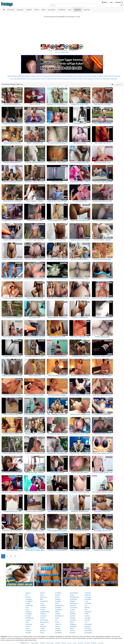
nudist (42, 624)
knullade (28, 633)
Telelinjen (14, 76)
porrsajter (88, 618)
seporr (57, 626)
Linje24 (9, 76)
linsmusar (43, 626)
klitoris (72, 628)
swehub (28, 620)
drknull (42, 593)
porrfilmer (58, 593)
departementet (45, 612)
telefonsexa (74, 603)
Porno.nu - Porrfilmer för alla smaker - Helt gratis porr (62, 50)
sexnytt (43, 610)
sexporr (72, 612)
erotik (72, 595)
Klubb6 (106, 76)
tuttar (27, 622)
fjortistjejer (73, 626)
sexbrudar (43, 616)
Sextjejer (94, 76)
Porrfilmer (80, 79)
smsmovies (74, 608)
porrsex (72, 631)
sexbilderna (44, 601)
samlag (58, 628)
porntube (88, 626)
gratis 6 (28, 593)
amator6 (28, 616)
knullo (87, 614)
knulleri (28, 603)
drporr (28, 628)
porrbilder (88, 628)
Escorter (43, 79)
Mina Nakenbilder (68, 76)
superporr (73, 605)
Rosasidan (100, 76)
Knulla (85, 79)
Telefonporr (59, 76)
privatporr (58, 631)
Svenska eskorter (87, 76)
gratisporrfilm (59, 605)
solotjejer (43, 608)
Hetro (105, 2)
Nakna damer (98, 79)
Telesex (34, 76)
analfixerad (73, 599)
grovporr (43, 631)
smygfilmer (59, 610)
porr (27, 595)
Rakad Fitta (67, 79)
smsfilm (72, 610)
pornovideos (89, 631)
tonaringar (29, 624)
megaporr (73, 624)
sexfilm (43, 628)
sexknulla (88, 593)
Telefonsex (28, 76)
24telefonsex (30, 618)
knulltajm (58, 601)
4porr (42, 595)
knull (27, 608)
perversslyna (44, 622)
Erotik (55, 79)
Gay (111, 2)
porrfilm (58, 595)
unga (42, 603)
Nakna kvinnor (26, 79)
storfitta (43, 605)
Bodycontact (117, 76)
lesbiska (58, 599)
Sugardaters (91, 79)
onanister (73, 620)
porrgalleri (88, 599)
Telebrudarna (21, 76)
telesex (28, 626)
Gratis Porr (60, 79)
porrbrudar (88, 603)
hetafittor (28, 612)
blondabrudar (74, 597)
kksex (57, 603)
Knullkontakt (49, 79)
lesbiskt (87, 608)
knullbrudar (29, 605)
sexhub (87, 616)
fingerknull (88, 612)
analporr (43, 614)
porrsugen (88, 597)
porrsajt (87, 620)
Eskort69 (19, 79)
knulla (42, 633)
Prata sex (39, 76)
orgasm (43, 618)
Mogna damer (106, 79)
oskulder (73, 618)
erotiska (58, 614)
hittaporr (73, 601)
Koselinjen (45, 76)
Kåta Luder (14, 79)
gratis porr (44, 597)
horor (86, 601)
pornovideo (88, 633)
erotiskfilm (29, 614)
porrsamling (44, 620)
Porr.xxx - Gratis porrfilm (62, 52)
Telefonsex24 (52, 76)
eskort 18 (58, 624)
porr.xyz (27, 643)
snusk (57, 618)
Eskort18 (110, 76)
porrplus (73, 633)
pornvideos (88, 624)
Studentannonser (36, 79)
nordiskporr (29, 601)
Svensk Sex (74, 79)
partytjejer (29, 599)
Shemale (118, 2)
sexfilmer (88, 595)
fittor (42, 599)
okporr (72, 622)
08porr (57, 612)
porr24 (57, 597)
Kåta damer (114, 79)
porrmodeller (74, 593)
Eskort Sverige (77, 76)
